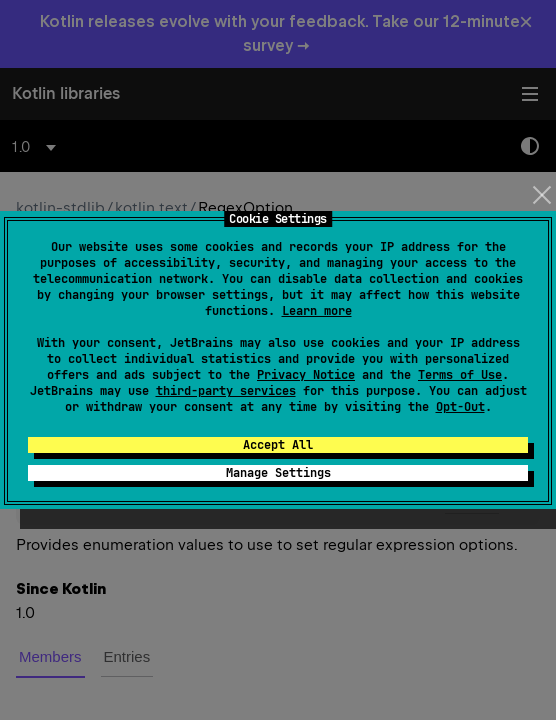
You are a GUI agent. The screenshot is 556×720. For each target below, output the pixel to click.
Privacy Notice (306, 375)
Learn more (317, 311)
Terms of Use (460, 375)
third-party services (226, 391)
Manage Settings (278, 473)
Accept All (278, 445)
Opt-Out (460, 407)
